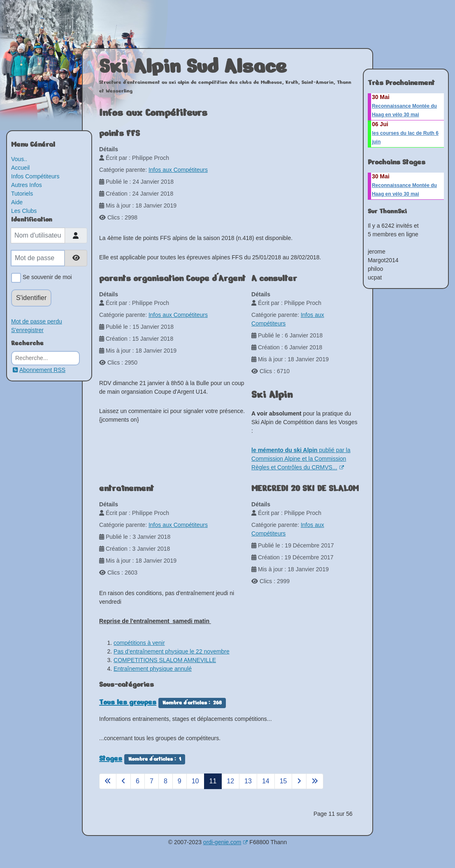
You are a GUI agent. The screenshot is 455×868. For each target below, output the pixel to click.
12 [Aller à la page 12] (230, 781)
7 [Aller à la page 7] (152, 781)
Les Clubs (24, 211)
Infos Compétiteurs (35, 176)
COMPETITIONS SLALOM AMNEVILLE (165, 660)
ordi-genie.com (226, 842)
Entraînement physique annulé (153, 669)
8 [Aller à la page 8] (166, 781)
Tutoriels (22, 194)
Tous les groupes (128, 702)
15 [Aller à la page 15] (283, 781)
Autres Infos (27, 185)
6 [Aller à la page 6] (138, 781)
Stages (111, 758)
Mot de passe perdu (37, 321)
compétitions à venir (139, 643)
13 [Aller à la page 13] (248, 781)
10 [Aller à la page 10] (195, 781)
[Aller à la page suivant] (299, 781)
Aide (17, 202)
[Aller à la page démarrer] (108, 781)
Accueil (20, 168)
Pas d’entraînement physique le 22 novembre (172, 651)
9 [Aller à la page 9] (180, 781)
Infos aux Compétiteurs (178, 170)
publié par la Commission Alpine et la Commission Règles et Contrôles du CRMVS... (301, 459)
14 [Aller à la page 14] (266, 781)
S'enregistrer (27, 330)
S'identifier (31, 298)
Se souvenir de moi (46, 278)
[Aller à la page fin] (315, 781)
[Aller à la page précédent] (123, 781)
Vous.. (19, 159)
